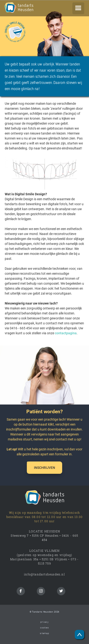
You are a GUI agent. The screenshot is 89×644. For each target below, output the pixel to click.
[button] (78, 8)
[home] (28, 8)
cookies (44, 628)
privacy (44, 622)
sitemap (44, 633)
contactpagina (66, 333)
